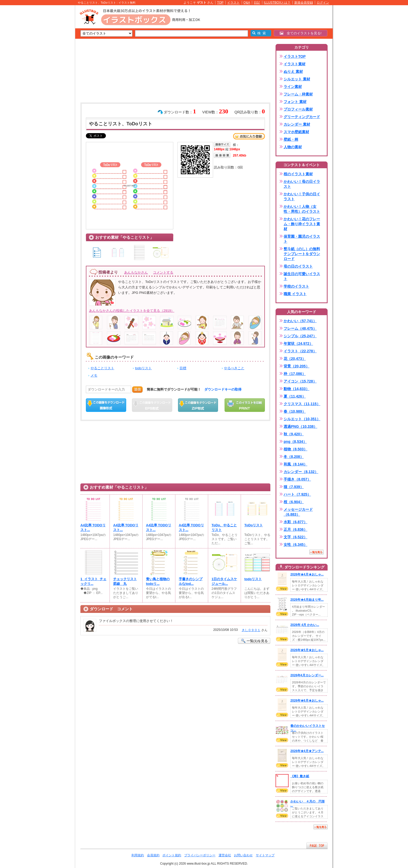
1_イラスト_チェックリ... (93, 581)
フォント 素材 (295, 102)
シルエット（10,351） (302, 419)
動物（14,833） (297, 389)
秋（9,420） (294, 434)
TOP (220, 3)
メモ (94, 375)
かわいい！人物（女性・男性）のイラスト (302, 209)
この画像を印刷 (245, 405)
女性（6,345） (295, 545)
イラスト (233, 3)
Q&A (247, 3)
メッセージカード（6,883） (298, 512)
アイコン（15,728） (300, 381)
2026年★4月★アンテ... (307, 751)
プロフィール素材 (298, 109)
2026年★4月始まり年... (307, 600)
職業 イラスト (295, 294)
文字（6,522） (295, 537)
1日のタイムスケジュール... (224, 581)
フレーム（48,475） (300, 328)
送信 (137, 389)
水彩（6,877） (295, 522)
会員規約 (153, 855)
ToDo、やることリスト (224, 527)
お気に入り (249, 136)
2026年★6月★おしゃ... (307, 701)
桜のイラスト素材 (298, 174)
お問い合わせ (243, 855)
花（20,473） (295, 359)
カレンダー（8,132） (301, 472)
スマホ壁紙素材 (296, 132)
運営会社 (225, 855)
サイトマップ (265, 855)
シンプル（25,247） (300, 336)
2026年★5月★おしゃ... (307, 650)
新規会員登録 (304, 3)
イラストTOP (295, 56)
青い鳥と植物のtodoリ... (158, 581)
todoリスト (143, 368)
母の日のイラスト (298, 266)
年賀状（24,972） (298, 344)
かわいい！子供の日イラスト (302, 196)
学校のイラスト (296, 286)
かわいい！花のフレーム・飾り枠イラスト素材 (302, 224)
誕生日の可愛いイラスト (302, 276)
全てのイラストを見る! (301, 33)
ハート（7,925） (297, 494)
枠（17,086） (295, 374)
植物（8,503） (295, 449)
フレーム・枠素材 (298, 94)
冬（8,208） (294, 457)
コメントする (163, 272)
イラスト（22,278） (300, 351)
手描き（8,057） (297, 479)
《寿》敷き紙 (300, 776)
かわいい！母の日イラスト (302, 184)
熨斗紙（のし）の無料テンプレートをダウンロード (302, 254)
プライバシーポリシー (200, 855)
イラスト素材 (295, 64)
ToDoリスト (254, 525)
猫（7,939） (294, 487)
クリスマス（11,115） (302, 404)
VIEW (282, 589)
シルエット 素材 (297, 79)
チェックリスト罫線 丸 (125, 581)
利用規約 (138, 855)
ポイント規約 (172, 855)
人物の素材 (293, 147)
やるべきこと (234, 368)
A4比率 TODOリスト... (93, 527)
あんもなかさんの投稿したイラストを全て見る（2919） (132, 311)
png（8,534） (295, 442)
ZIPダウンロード (198, 405)
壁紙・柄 (291, 139)
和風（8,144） (295, 464)
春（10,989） (295, 411)
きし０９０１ (251, 630)
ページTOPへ (317, 846)
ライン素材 (293, 87)
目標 (183, 368)
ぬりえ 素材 (293, 72)
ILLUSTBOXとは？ (277, 3)
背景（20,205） (297, 366)
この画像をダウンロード (106, 405)
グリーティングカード (302, 117)
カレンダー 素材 (297, 124)
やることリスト (102, 368)
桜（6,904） (294, 502)
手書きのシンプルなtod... (191, 581)
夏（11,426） (295, 396)
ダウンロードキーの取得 (223, 389)
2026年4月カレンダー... (307, 675)
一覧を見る (316, 552)
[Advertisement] (50, 86)
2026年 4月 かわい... (305, 625)
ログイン (323, 3)
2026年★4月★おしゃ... (307, 574)
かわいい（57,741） (300, 321)
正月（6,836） (295, 529)
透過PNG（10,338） (300, 426)
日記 (257, 3)
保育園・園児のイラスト (302, 239)
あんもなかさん (136, 272)
